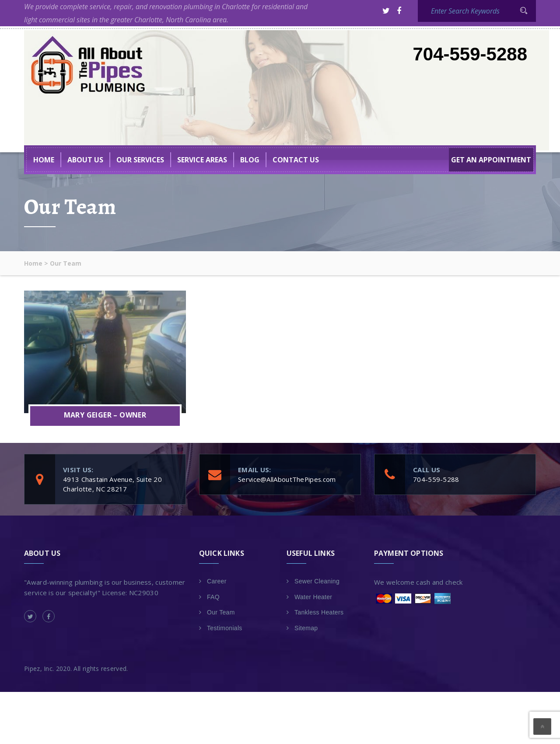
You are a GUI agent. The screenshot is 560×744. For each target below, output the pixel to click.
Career (217, 581)
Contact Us (296, 160)
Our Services (140, 160)
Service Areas (202, 160)
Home (44, 160)
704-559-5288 (470, 54)
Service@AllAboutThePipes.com (287, 479)
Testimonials (225, 628)
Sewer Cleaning (317, 581)
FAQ (213, 597)
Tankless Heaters (319, 612)
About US (85, 160)
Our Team (221, 612)
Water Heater (313, 597)
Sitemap (306, 628)
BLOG (250, 160)
